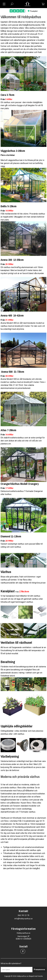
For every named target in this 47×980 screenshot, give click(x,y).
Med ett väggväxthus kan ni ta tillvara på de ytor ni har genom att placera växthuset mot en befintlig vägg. (22, 163)
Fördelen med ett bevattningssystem (17, 667)
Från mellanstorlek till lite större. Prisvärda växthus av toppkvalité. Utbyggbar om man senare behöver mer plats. (23, 217)
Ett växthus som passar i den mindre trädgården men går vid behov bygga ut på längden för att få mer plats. (22, 105)
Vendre (40, 976)
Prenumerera (39, 970)
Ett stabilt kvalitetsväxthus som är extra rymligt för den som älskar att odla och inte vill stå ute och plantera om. (23, 441)
